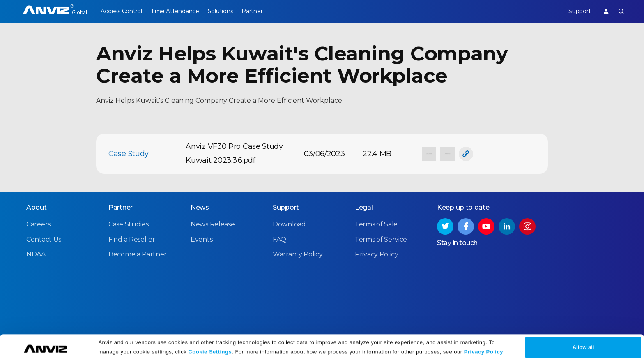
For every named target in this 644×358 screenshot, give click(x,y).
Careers (38, 224)
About (37, 207)
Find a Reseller (132, 239)
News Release (213, 224)
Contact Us (44, 239)
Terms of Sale (376, 224)
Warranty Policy (298, 254)
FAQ (279, 239)
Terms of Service (381, 239)
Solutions (229, 11)
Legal (364, 207)
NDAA (36, 254)
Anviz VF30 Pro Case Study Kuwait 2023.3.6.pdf (234, 153)
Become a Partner (138, 254)
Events (201, 239)
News (200, 207)
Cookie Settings (210, 347)
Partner (266, 11)
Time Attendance (179, 11)
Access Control (121, 11)
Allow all (583, 342)
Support (575, 11)
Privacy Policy (484, 347)
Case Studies (128, 224)
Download (289, 224)
